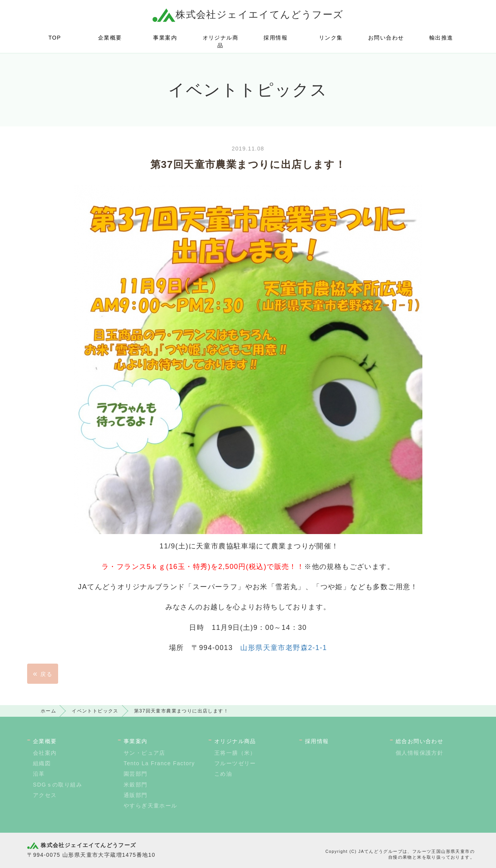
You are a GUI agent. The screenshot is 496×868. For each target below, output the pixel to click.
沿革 (39, 774)
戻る (43, 673)
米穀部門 (136, 785)
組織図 (42, 763)
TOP (55, 38)
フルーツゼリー (235, 763)
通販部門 (136, 795)
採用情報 (276, 38)
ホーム (48, 711)
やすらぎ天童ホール (151, 806)
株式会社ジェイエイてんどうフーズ (248, 14)
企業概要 (110, 38)
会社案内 (45, 753)
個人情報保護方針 (419, 753)
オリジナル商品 (220, 41)
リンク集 (331, 38)
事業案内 (165, 38)
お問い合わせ (386, 38)
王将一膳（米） (235, 753)
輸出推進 (441, 38)
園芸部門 (136, 774)
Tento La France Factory (159, 763)
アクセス (45, 795)
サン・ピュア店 (145, 753)
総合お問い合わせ (419, 741)
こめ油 (223, 774)
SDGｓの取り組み (58, 785)
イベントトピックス (95, 711)
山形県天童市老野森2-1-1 (284, 648)
